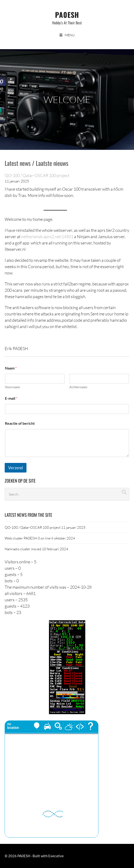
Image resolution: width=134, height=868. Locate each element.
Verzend (16, 468)
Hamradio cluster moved (23, 549)
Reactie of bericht (20, 423)
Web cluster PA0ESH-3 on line (28, 538)
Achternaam (78, 387)
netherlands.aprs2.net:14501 (47, 236)
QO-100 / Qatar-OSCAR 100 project (37, 175)
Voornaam (13, 387)
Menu (70, 35)
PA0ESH (67, 15)
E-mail (11, 398)
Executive (56, 856)
